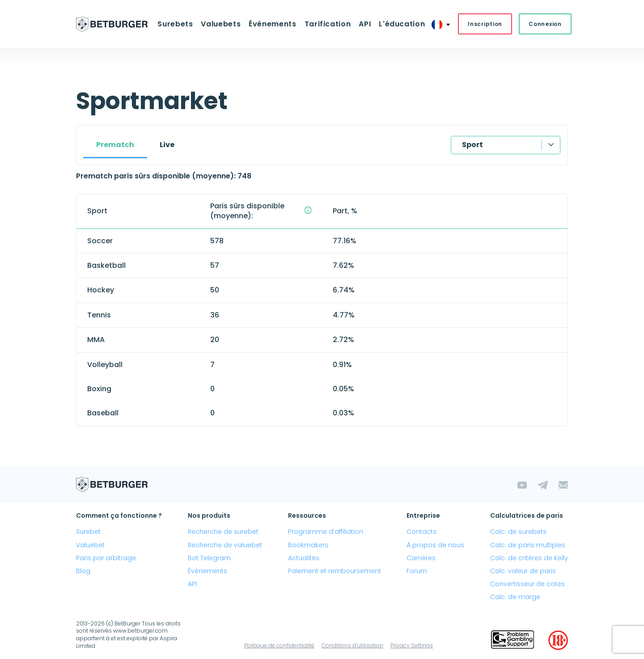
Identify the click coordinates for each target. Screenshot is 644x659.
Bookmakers (308, 545)
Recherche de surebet (223, 532)
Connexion (545, 24)
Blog (83, 571)
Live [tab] (167, 145)
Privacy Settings (412, 645)
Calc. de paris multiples (528, 545)
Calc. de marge (515, 597)
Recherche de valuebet (225, 545)
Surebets (175, 24)
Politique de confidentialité (279, 645)
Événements (272, 24)
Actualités (304, 558)
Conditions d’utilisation (352, 645)
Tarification (328, 24)
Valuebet (90, 545)
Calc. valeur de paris (523, 571)
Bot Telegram (209, 558)
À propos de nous (435, 545)
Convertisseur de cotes (527, 584)
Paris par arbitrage (106, 558)
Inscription (485, 24)
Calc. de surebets (518, 532)
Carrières (421, 558)
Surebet (88, 532)
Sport (472, 145)
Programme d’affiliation (326, 532)
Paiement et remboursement (335, 571)
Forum (417, 571)
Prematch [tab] (115, 145)
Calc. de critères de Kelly (529, 558)
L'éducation (402, 24)
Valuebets (221, 24)
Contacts (422, 532)
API (365, 24)
